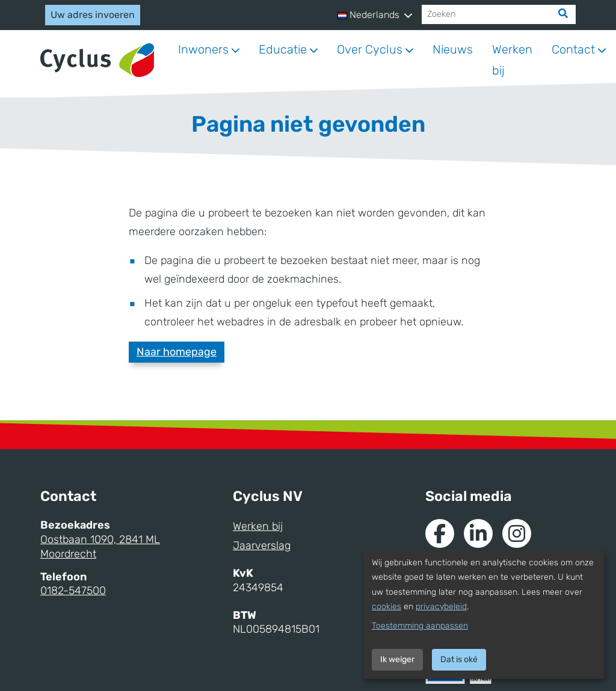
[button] (375, 15)
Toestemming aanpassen (420, 626)
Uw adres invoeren (93, 15)
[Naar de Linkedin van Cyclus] (478, 533)
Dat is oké (459, 659)
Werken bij (512, 60)
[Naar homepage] (97, 60)
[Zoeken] (486, 14)
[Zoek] (563, 14)
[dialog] (484, 614)
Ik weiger (397, 659)
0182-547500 (73, 591)
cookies (387, 607)
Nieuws (453, 49)
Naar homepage (177, 352)
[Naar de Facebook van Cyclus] (440, 533)
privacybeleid (441, 607)
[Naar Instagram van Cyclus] (517, 533)
